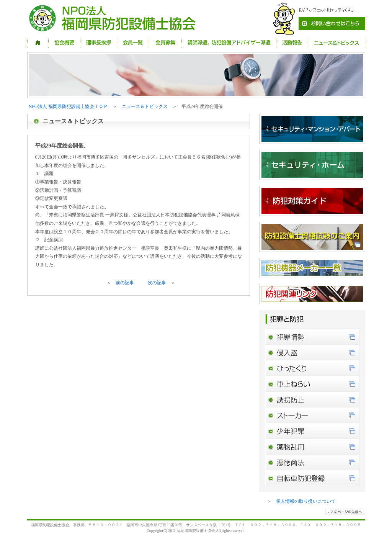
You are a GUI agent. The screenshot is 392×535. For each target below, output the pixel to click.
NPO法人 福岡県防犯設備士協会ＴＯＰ (68, 106)
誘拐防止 (312, 400)
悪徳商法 (312, 462)
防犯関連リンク (312, 294)
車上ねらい (312, 384)
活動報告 (292, 43)
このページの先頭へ (345, 512)
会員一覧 (133, 43)
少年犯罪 (312, 431)
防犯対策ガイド (312, 201)
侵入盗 (312, 353)
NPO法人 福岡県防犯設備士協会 (114, 19)
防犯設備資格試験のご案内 (312, 237)
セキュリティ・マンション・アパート (312, 129)
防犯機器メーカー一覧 (312, 268)
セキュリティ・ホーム (312, 165)
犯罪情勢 (312, 337)
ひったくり (312, 368)
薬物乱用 (312, 447)
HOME (38, 43)
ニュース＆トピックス (337, 43)
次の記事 (157, 283)
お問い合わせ (316, 19)
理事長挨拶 (99, 43)
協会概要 (65, 43)
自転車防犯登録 (312, 478)
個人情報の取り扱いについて (306, 501)
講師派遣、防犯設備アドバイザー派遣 (229, 43)
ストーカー (312, 415)
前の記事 (125, 283)
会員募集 (166, 43)
